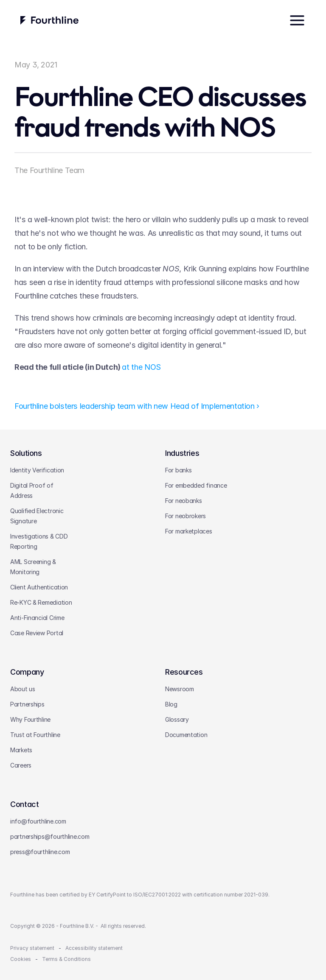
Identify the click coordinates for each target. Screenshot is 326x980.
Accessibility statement (94, 948)
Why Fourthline (30, 719)
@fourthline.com (67, 836)
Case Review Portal (37, 633)
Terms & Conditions (66, 959)
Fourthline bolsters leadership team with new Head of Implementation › (137, 406)
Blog (171, 704)
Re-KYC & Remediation (41, 602)
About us (23, 689)
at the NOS (141, 367)
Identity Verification (37, 470)
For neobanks (184, 501)
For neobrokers (185, 516)
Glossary (177, 719)
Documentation (186, 735)
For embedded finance (196, 485)
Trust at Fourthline (35, 735)
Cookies (21, 959)
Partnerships (27, 704)
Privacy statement (32, 948)
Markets (21, 750)
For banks (178, 470)
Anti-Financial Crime (37, 618)
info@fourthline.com (38, 821)
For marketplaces (189, 531)
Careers (21, 765)
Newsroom (180, 689)
